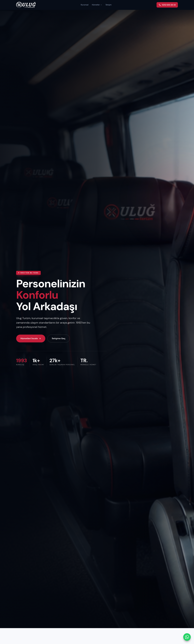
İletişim (109, 5)
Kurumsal (85, 5)
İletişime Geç (59, 338)
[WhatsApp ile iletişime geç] (187, 637)
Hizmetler (97, 5)
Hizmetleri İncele (31, 338)
